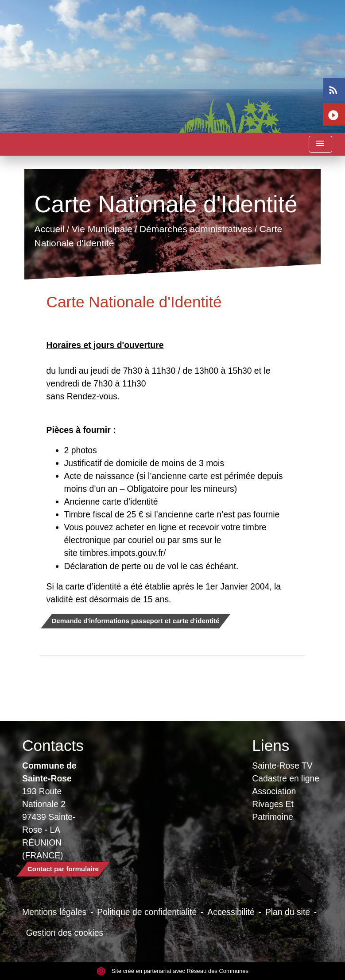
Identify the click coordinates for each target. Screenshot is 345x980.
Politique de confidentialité (147, 912)
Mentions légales (54, 912)
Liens (271, 745)
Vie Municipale (102, 229)
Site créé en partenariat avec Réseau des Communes (172, 971)
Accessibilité (231, 912)
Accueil (49, 229)
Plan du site (288, 912)
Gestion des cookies (65, 933)
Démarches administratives (196, 229)
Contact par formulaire (63, 869)
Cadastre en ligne (286, 778)
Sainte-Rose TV (282, 766)
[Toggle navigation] (320, 144)
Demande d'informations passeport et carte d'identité (136, 621)
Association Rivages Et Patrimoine (274, 804)
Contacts (53, 745)
